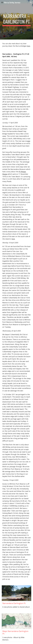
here (29, 46)
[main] (17, 20)
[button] (2, 2)
